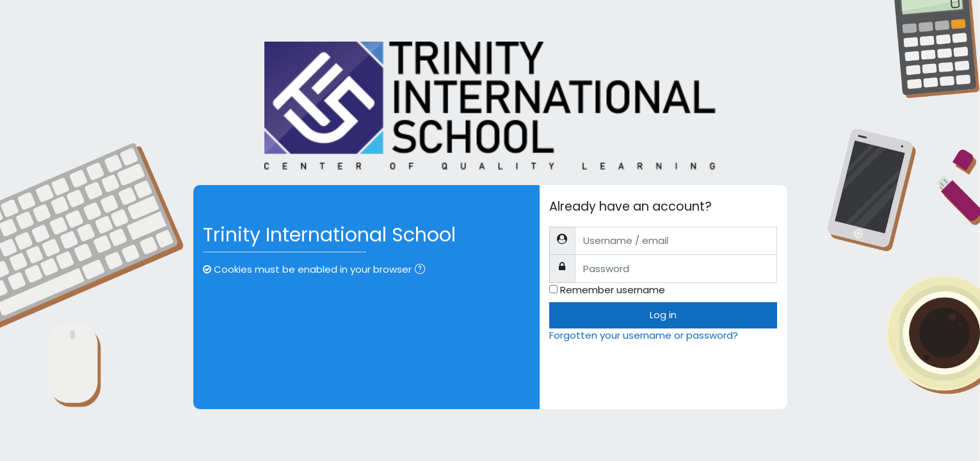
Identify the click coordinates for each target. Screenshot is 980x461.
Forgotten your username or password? (644, 335)
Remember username (613, 290)
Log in (663, 315)
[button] (422, 271)
